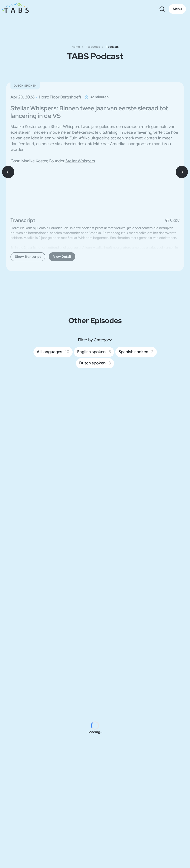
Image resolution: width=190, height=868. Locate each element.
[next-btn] (182, 172)
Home (76, 47)
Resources (93, 47)
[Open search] (162, 9)
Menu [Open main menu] (177, 9)
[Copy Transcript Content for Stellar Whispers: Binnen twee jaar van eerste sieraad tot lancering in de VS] (172, 220)
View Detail (62, 257)
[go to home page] (16, 9)
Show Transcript (28, 257)
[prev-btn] (8, 172)
